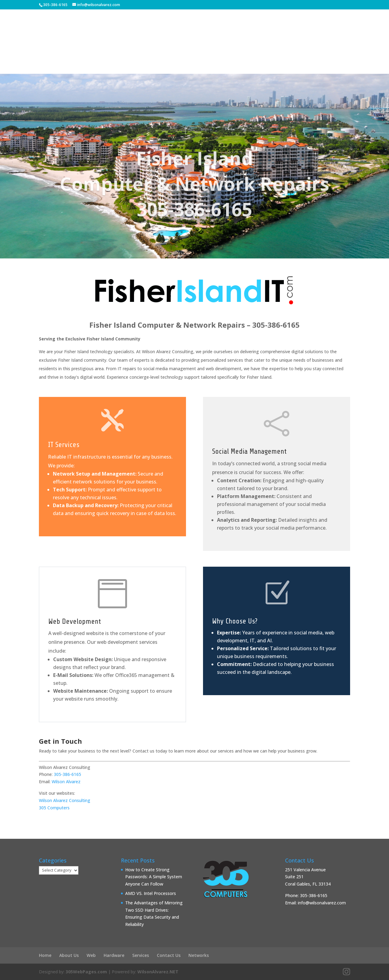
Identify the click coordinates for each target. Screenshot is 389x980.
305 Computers (54, 808)
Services (239, 47)
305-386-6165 (55, 5)
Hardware (114, 955)
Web (91, 955)
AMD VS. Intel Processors (151, 893)
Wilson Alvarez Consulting (65, 800)
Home (45, 955)
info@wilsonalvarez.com (322, 903)
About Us (100, 47)
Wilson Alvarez (66, 782)
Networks (199, 955)
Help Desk (141, 47)
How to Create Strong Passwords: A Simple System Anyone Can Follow (154, 877)
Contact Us (286, 47)
